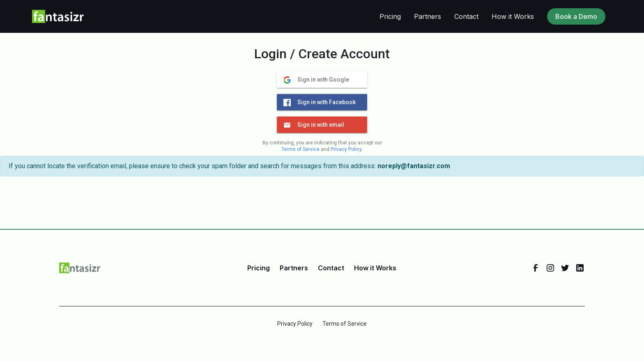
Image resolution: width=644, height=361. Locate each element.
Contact (466, 16)
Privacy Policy (346, 149)
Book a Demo (576, 16)
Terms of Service (300, 149)
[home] (58, 16)
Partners (428, 16)
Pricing (390, 16)
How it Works (513, 16)
